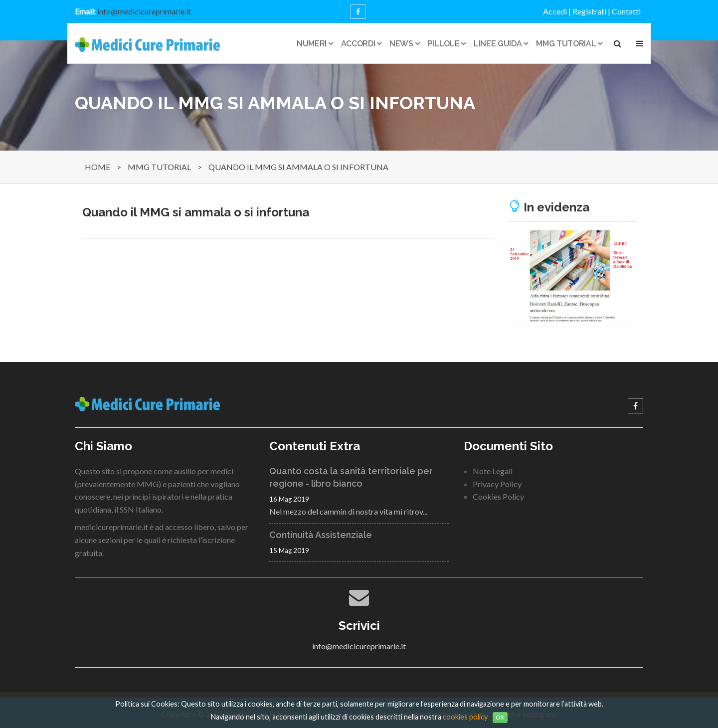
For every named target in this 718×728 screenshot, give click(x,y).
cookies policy (465, 717)
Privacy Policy (497, 484)
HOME (97, 167)
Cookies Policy (498, 496)
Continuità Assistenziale (321, 535)
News (401, 44)
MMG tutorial (566, 44)
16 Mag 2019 (289, 499)
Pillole (444, 44)
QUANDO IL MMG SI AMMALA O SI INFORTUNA (298, 167)
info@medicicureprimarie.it (144, 11)
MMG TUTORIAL (159, 167)
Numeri (312, 44)
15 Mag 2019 (289, 550)
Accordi (358, 44)
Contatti (626, 11)
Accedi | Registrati (575, 11)
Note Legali (493, 471)
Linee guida (498, 44)
